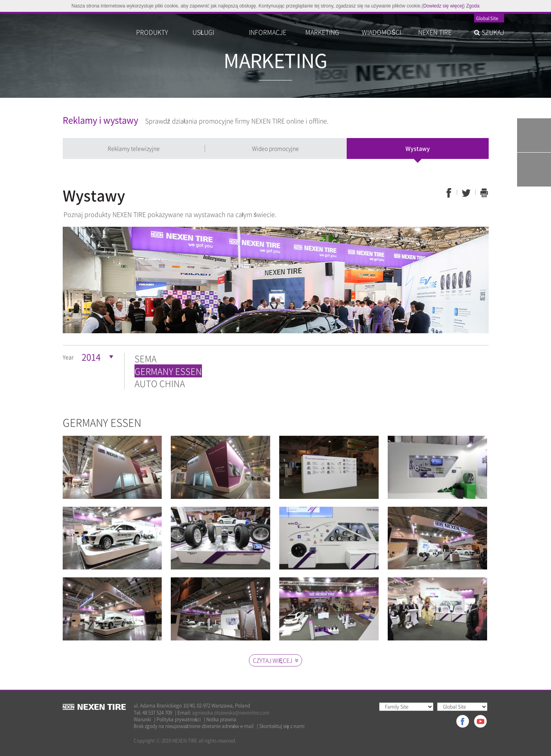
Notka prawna (221, 720)
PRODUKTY (152, 32)
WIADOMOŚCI (381, 32)
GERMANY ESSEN (168, 371)
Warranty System (534, 170)
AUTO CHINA (160, 383)
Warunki (142, 720)
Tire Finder (534, 135)
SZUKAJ (489, 32)
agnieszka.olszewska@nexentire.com (231, 713)
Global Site (487, 19)
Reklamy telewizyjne (134, 148)
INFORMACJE (268, 32)
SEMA (146, 358)
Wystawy (418, 148)
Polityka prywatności (179, 720)
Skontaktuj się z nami (282, 726)
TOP (534, 204)
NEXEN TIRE (435, 32)
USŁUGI (203, 32)
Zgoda (473, 6)
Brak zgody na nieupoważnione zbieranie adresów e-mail (194, 726)
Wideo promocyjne (275, 148)
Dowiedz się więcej (443, 6)
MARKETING (322, 32)
